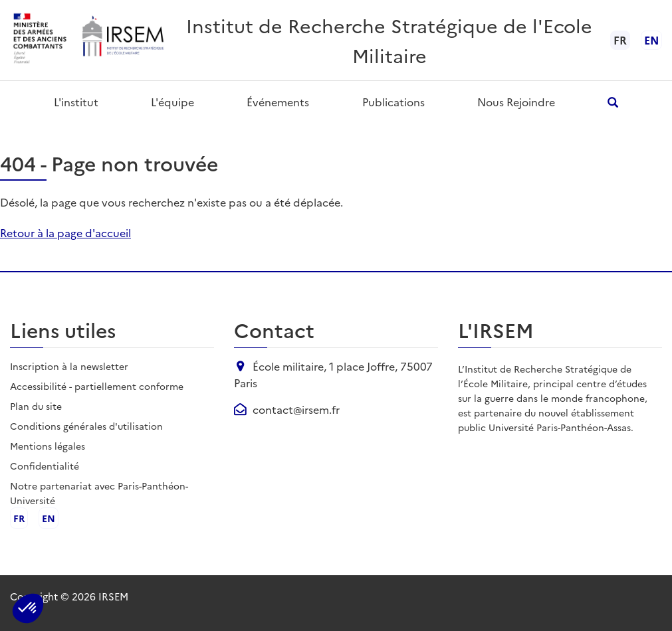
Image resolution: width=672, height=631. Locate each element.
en (651, 40)
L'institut (76, 102)
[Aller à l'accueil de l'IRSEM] (122, 40)
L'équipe (172, 102)
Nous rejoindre (516, 102)
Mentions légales (48, 446)
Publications (393, 102)
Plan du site (36, 406)
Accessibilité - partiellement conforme (97, 386)
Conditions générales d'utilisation (86, 426)
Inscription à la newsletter (69, 366)
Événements (278, 102)
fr (19, 518)
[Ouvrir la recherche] (613, 102)
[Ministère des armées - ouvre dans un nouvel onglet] (41, 40)
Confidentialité (45, 466)
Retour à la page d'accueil (65, 232)
